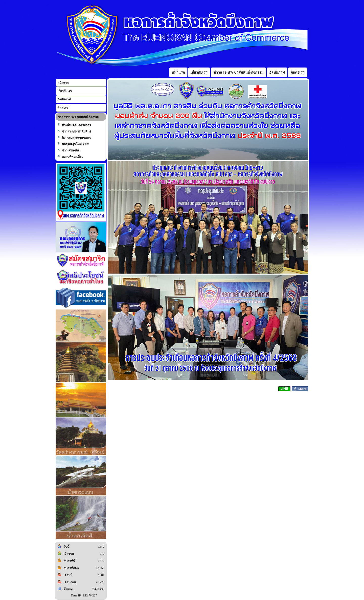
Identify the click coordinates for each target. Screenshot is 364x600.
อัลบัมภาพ (64, 99)
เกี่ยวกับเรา (65, 91)
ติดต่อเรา (63, 108)
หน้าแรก (63, 83)
